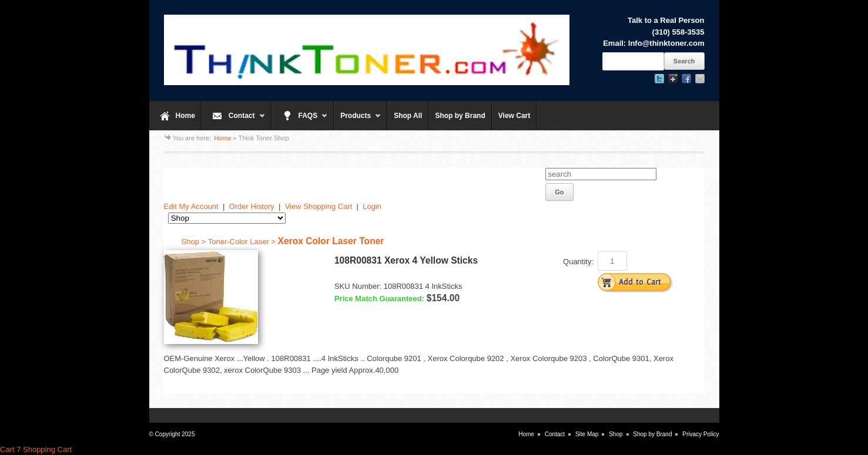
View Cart (514, 116)
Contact (234, 121)
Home (185, 116)
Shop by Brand (460, 116)
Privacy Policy (701, 434)
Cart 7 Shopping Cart (36, 449)
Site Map (587, 434)
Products (358, 121)
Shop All (408, 116)
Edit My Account (191, 206)
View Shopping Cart (319, 206)
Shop (616, 434)
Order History (252, 206)
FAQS (300, 121)
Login (372, 206)
